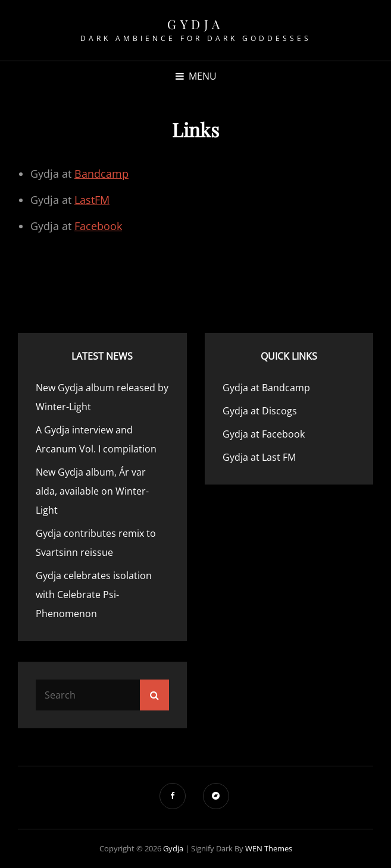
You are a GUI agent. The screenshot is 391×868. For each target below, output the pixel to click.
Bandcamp (101, 174)
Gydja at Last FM (259, 457)
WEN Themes (269, 848)
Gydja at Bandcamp (266, 388)
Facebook (98, 226)
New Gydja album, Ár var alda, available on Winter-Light (92, 491)
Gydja (195, 24)
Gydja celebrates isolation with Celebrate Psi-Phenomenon (94, 595)
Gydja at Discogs (260, 411)
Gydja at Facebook (264, 434)
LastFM (92, 200)
